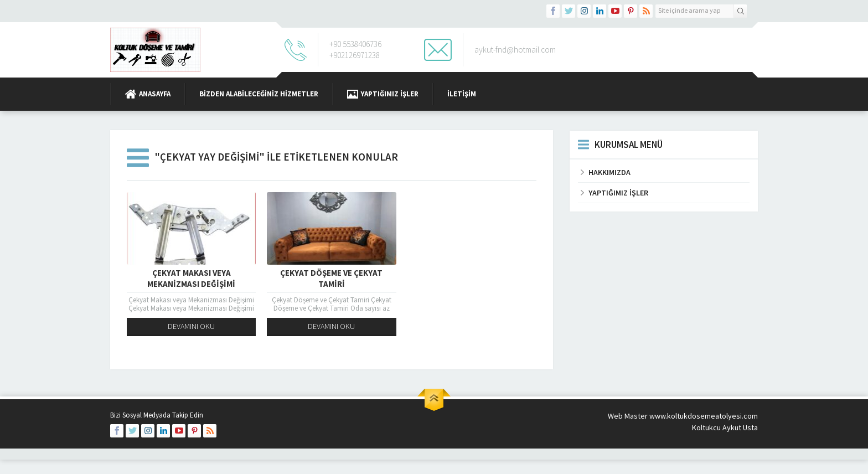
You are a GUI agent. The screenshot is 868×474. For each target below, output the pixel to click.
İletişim (462, 94)
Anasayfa (148, 94)
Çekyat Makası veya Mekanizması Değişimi (191, 278)
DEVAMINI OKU (191, 326)
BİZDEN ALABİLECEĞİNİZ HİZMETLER (259, 94)
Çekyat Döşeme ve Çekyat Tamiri (331, 278)
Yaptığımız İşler (383, 94)
